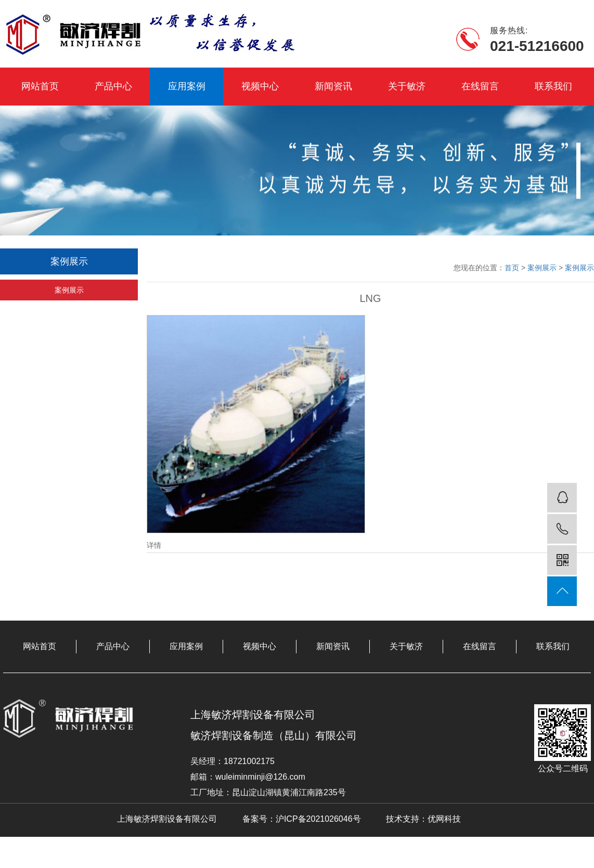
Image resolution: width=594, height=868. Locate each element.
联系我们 (553, 86)
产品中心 (113, 86)
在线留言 (480, 86)
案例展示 (69, 290)
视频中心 (260, 86)
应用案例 (187, 86)
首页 (512, 268)
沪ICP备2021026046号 (318, 819)
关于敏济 (407, 86)
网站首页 (40, 86)
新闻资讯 (333, 86)
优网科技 (444, 819)
